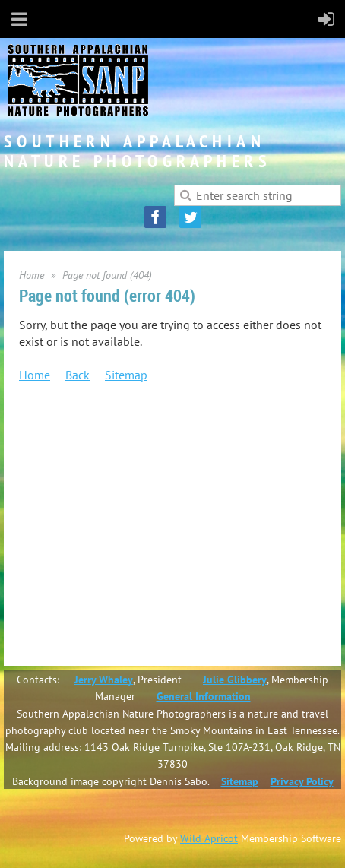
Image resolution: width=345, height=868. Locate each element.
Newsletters (79, 511)
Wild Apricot (209, 838)
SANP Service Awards (132, 476)
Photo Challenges (123, 563)
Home (32, 275)
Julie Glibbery (235, 680)
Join (60, 441)
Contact (70, 598)
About (65, 458)
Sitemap (126, 375)
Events (66, 493)
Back (78, 375)
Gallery (68, 581)
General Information (204, 696)
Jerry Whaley (104, 680)
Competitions (82, 528)
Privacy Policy (302, 781)
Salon (95, 546)
